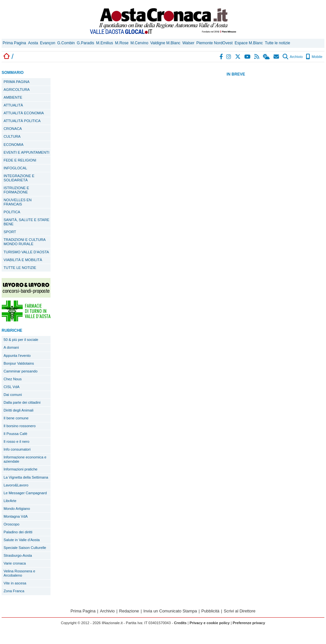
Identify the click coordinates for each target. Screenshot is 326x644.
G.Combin (66, 43)
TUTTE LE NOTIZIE (20, 268)
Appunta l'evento (17, 356)
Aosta (33, 43)
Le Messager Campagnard (25, 493)
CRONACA (13, 129)
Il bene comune (16, 418)
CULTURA (12, 136)
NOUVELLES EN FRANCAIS (18, 202)
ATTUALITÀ (13, 105)
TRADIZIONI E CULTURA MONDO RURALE (25, 242)
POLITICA (12, 212)
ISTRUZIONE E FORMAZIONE (16, 190)
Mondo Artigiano (17, 509)
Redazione (129, 611)
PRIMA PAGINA (16, 82)
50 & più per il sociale (21, 340)
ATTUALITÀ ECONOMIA (24, 113)
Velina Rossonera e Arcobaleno (19, 573)
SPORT (10, 232)
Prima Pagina (14, 43)
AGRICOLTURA (17, 90)
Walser (188, 43)
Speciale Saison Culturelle (25, 548)
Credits (180, 623)
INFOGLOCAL (15, 168)
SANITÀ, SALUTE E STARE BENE (26, 222)
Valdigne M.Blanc (165, 43)
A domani (11, 347)
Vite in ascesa (15, 583)
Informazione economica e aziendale (25, 459)
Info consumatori (17, 449)
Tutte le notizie (277, 43)
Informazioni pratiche (21, 469)
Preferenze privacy (249, 623)
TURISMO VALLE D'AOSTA (26, 252)
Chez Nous (13, 379)
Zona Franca (14, 591)
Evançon (48, 43)
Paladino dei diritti (18, 532)
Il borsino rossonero (20, 426)
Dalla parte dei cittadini (22, 402)
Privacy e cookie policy (209, 623)
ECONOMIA (14, 145)
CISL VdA (12, 387)
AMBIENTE (13, 97)
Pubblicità (210, 611)
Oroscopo (12, 524)
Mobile (314, 57)
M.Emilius (105, 43)
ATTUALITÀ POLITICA (22, 121)
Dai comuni (13, 395)
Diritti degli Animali (18, 410)
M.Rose (122, 43)
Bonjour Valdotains (19, 363)
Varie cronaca (15, 563)
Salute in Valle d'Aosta (22, 540)
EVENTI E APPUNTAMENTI (26, 152)
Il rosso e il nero (16, 441)
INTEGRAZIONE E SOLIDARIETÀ (19, 178)
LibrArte (10, 501)
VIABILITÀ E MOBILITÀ (23, 260)
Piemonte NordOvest (214, 43)
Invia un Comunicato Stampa (170, 611)
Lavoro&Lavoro (16, 485)
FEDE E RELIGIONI (20, 160)
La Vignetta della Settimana (26, 477)
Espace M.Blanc (249, 43)
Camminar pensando (21, 371)
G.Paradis (85, 43)
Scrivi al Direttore (239, 611)
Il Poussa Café (15, 434)
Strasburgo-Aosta (18, 555)
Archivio (293, 57)
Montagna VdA (16, 516)
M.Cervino (139, 43)
